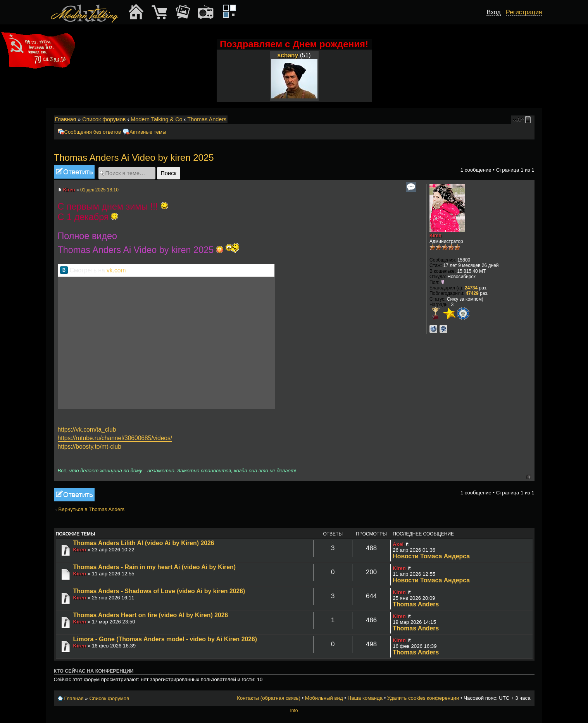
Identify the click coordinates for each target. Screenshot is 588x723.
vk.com (116, 270)
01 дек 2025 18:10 (99, 190)
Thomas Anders (207, 119)
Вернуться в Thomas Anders (92, 509)
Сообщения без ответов (93, 132)
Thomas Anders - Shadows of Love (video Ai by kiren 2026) (159, 591)
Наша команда (365, 698)
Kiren (69, 190)
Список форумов (104, 119)
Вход (493, 12)
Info (294, 711)
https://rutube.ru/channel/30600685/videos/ (115, 438)
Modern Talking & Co (156, 119)
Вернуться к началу (529, 477)
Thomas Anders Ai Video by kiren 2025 (134, 158)
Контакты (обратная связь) (269, 698)
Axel (398, 544)
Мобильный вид (529, 120)
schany (288, 55)
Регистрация (524, 12)
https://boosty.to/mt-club (90, 447)
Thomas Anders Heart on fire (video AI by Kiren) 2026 (151, 615)
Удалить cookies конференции (423, 698)
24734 (471, 288)
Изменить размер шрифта (518, 120)
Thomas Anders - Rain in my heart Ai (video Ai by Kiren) (155, 567)
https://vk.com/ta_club (87, 429)
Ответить (74, 172)
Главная (66, 119)
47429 (472, 293)
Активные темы (148, 132)
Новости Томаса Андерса (431, 556)
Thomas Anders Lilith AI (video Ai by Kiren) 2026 (144, 543)
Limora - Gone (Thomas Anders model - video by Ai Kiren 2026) (165, 639)
